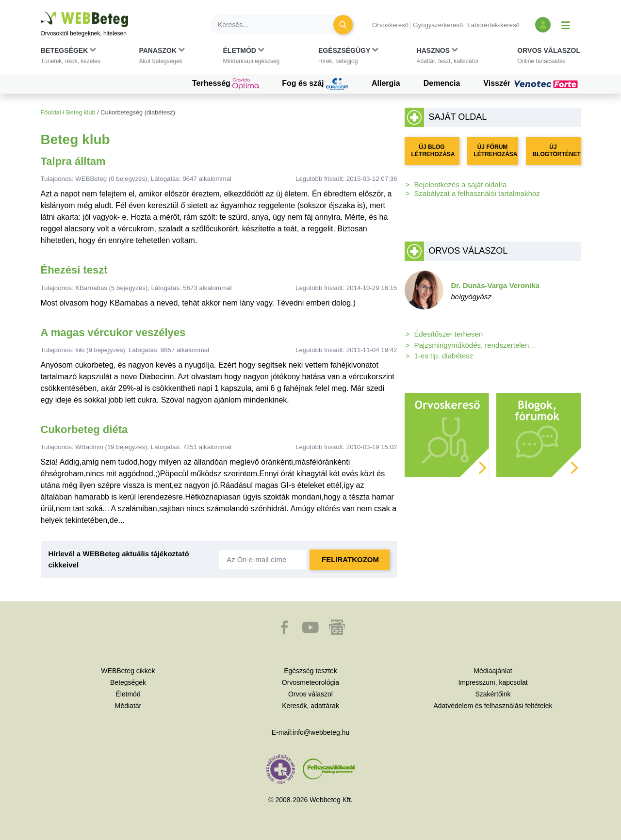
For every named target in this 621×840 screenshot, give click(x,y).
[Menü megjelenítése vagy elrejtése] (566, 25)
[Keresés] (278, 25)
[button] (71, 58)
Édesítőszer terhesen (449, 334)
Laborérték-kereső (493, 25)
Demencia (442, 83)
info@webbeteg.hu (321, 732)
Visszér (532, 83)
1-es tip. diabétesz (444, 356)
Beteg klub (81, 112)
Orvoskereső (390, 25)
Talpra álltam (73, 161)
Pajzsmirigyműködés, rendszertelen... (475, 345)
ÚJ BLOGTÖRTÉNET (557, 151)
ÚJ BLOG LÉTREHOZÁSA (433, 151)
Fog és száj (315, 84)
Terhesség (225, 84)
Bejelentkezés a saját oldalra (461, 185)
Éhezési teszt (74, 270)
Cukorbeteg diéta (84, 429)
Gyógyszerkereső (438, 25)
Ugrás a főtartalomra (41, 12)
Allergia (386, 83)
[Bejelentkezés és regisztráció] (543, 25)
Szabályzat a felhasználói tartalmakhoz (477, 193)
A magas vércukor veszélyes (113, 332)
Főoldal (51, 112)
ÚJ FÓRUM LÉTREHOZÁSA (496, 151)
